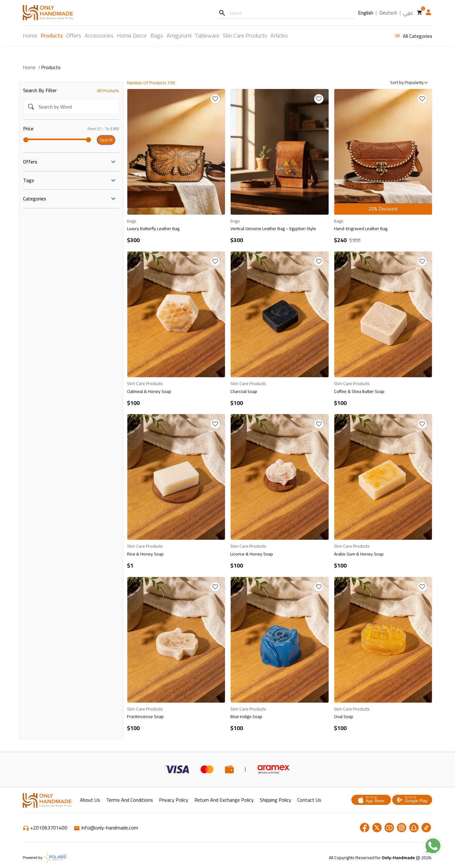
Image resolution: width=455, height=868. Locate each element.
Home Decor (132, 36)
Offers (74, 36)
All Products (108, 91)
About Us (90, 800)
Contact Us (309, 800)
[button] (428, 12)
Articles (279, 36)
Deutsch (388, 13)
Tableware (207, 36)
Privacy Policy (174, 800)
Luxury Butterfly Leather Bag (153, 229)
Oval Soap (344, 716)
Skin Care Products (245, 36)
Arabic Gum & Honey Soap (359, 554)
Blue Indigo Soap (246, 716)
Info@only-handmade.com (106, 828)
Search (106, 140)
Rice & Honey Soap (145, 554)
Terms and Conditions (130, 800)
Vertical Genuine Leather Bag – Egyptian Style (273, 229)
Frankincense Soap (145, 716)
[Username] (286, 13)
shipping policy (276, 800)
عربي (408, 13)
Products (52, 36)
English (366, 13)
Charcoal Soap (244, 391)
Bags (157, 36)
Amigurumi (179, 36)
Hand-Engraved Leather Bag (361, 229)
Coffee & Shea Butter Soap (359, 391)
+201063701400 (46, 828)
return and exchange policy (224, 800)
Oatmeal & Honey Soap (149, 391)
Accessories (99, 36)
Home (30, 36)
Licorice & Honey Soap (252, 554)
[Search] (222, 13)
